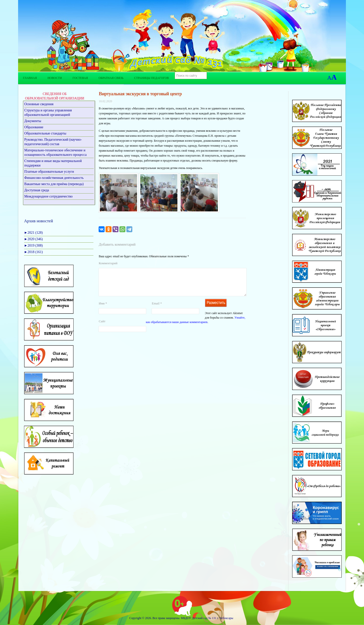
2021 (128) (33, 233)
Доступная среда (37, 190)
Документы (33, 121)
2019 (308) (33, 246)
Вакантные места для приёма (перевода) (54, 184)
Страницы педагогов (151, 78)
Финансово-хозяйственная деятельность (54, 178)
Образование (34, 127)
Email (157, 309)
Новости (55, 78)
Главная (30, 78)
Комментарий (108, 263)
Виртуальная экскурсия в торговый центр (140, 94)
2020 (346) (33, 239)
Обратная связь (111, 78)
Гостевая (80, 78)
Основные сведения (39, 104)
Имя (103, 309)
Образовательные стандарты (45, 133)
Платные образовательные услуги (49, 172)
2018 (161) (33, 252)
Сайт (102, 327)
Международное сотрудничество (48, 196)
